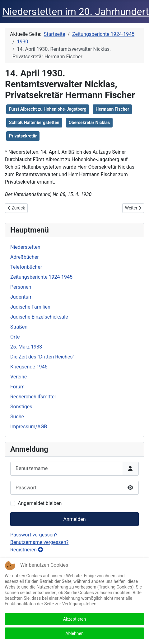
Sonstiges (21, 407)
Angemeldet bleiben (40, 503)
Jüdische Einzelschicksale (39, 317)
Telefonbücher (26, 267)
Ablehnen (74, 633)
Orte (15, 337)
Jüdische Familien (30, 307)
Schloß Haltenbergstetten (34, 123)
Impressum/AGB (29, 427)
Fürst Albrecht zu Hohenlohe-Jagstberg (48, 109)
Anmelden (74, 519)
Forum (17, 387)
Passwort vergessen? (34, 535)
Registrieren (27, 550)
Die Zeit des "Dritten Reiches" (42, 357)
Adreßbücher (25, 257)
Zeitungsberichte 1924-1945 (41, 277)
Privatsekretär (23, 136)
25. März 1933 (26, 347)
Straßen (19, 327)
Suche (17, 417)
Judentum (21, 297)
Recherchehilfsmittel (33, 397)
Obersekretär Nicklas (89, 123)
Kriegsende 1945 (29, 367)
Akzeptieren (75, 619)
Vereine (19, 377)
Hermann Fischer (112, 109)
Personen (21, 287)
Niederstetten (25, 247)
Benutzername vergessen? (39, 542)
